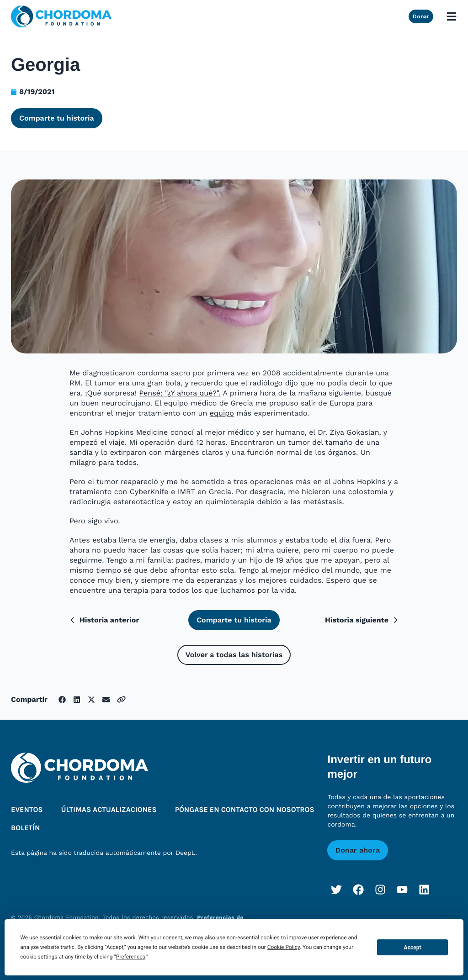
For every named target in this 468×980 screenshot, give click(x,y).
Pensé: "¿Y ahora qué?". (180, 393)
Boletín (25, 828)
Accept (413, 948)
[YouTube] (402, 890)
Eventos (27, 810)
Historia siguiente (362, 620)
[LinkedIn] (424, 890)
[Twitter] (336, 890)
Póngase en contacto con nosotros (245, 810)
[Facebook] (358, 890)
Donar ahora (358, 850)
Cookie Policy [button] (284, 947)
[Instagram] (380, 890)
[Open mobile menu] (452, 16)
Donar (421, 16)
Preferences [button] (131, 957)
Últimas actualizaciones (109, 810)
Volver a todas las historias (234, 655)
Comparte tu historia (57, 118)
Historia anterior (104, 620)
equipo (222, 413)
